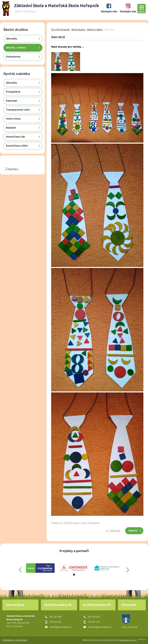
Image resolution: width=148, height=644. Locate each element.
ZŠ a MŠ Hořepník (60, 30)
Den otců (109, 30)
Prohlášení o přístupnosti (15, 640)
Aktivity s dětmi (95, 30)
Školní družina (78, 30)
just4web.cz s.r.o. (128, 640)
